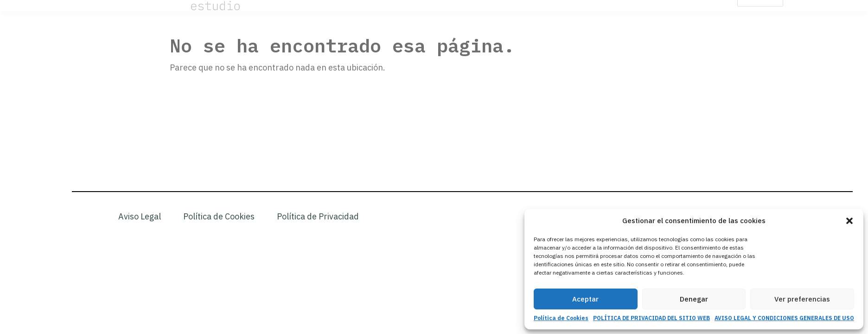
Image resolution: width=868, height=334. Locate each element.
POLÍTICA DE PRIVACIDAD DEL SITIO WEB (651, 318)
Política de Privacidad (318, 216)
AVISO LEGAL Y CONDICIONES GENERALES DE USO (784, 318)
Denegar (694, 299)
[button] (849, 221)
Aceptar (585, 299)
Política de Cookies (561, 318)
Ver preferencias (802, 299)
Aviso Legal (140, 216)
